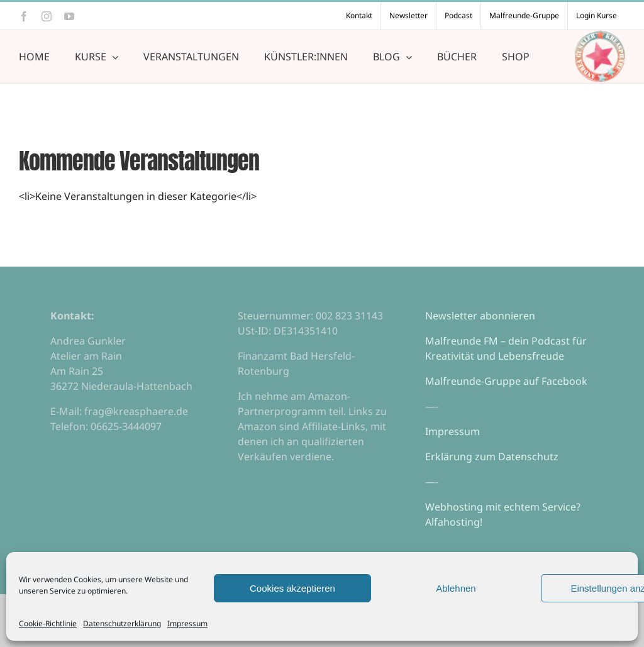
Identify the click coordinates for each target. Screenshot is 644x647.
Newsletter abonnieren (480, 316)
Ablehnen (456, 588)
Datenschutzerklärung (122, 623)
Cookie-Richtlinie (48, 623)
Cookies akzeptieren (292, 588)
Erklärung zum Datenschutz (492, 456)
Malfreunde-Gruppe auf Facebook (506, 381)
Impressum (187, 623)
